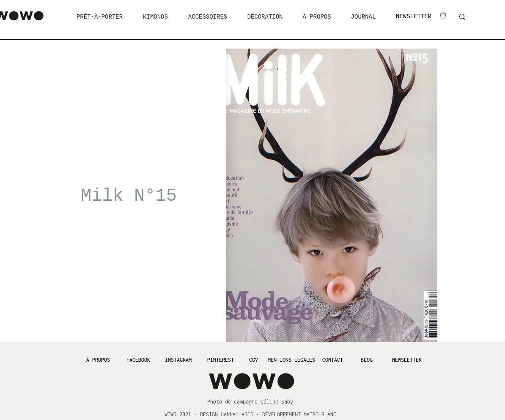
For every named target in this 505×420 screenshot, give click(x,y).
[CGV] (253, 360)
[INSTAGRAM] (178, 360)
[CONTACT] (332, 360)
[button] (100, 17)
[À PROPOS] (98, 360)
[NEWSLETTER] (414, 17)
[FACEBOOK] (138, 360)
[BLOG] (366, 360)
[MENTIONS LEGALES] (291, 360)
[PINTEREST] (220, 360)
